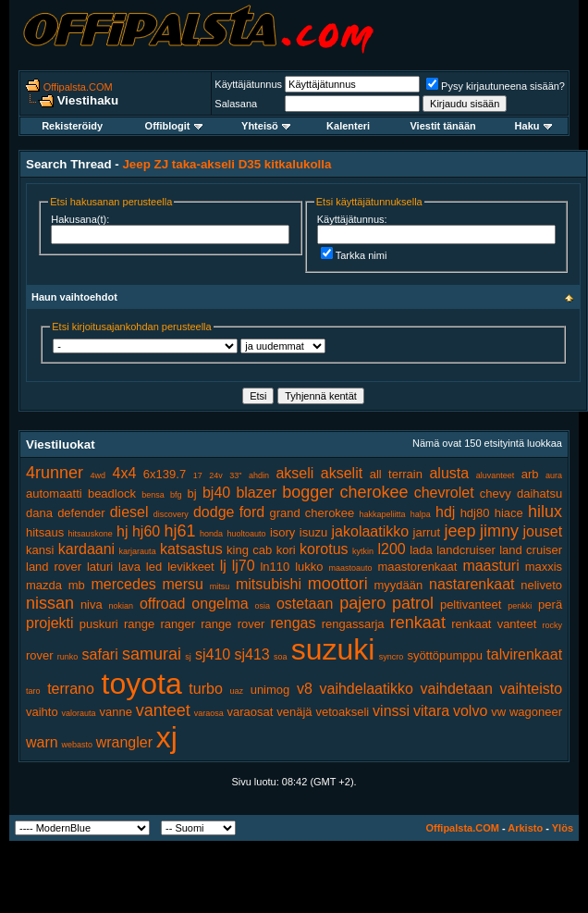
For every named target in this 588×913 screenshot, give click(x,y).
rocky (553, 625)
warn (42, 742)
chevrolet (444, 493)
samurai (152, 654)
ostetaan (305, 604)
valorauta (79, 713)
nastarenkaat (472, 584)
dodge (214, 512)
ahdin (259, 475)
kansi (40, 550)
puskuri (99, 624)
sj (188, 657)
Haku (533, 126)
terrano (71, 689)
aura (554, 475)
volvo (470, 711)
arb (530, 474)
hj (122, 531)
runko (68, 657)
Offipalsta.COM (78, 87)
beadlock (112, 494)
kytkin (363, 551)
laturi (100, 567)
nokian (122, 606)
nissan (50, 603)
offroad (163, 604)
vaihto (42, 712)
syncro (392, 657)
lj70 (244, 566)
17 (198, 475)
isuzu (313, 532)
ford (252, 512)
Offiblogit (174, 126)
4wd (98, 475)
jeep (460, 531)
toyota (142, 684)
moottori (338, 584)
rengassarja (353, 624)
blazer (256, 493)
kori (286, 550)
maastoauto (351, 568)
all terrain (396, 474)
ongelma (220, 604)
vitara (431, 711)
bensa (153, 495)
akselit (342, 473)
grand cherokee (312, 513)
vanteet (163, 710)
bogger (308, 492)
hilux (545, 512)
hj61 (180, 531)
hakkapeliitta (383, 514)
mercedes (124, 584)
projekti (50, 623)
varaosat (251, 712)
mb (77, 585)
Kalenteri (348, 126)
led (154, 567)
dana (39, 513)
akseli (294, 473)
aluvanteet (496, 475)
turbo (205, 689)
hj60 (146, 531)
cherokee (374, 492)
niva (92, 605)
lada (421, 550)
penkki (520, 606)
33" (235, 475)
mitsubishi (269, 584)
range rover (233, 624)
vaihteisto (532, 689)
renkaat (418, 623)
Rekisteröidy (72, 126)
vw (498, 712)
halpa (421, 514)
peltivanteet (471, 605)
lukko (309, 567)
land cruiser (531, 550)
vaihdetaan (457, 689)
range (139, 624)
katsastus (191, 549)
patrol (413, 603)
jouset (542, 531)
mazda (44, 585)
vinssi (391, 711)
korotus (324, 549)
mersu (183, 584)
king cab (249, 550)
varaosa (209, 713)
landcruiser (466, 550)
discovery (171, 514)
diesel (129, 512)
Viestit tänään (442, 126)
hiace (509, 513)
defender (81, 513)
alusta (449, 473)
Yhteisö (266, 126)
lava (129, 567)
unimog (270, 690)
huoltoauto (246, 534)
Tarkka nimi (354, 255)
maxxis (544, 567)
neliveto (541, 585)
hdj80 (475, 513)
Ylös (563, 828)
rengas (294, 623)
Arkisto (525, 828)
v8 (305, 689)
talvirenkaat (524, 654)
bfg (176, 495)
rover (40, 655)
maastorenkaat (417, 567)
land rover (54, 567)
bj (192, 494)
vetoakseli (342, 712)
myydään (399, 585)
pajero (362, 603)
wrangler (124, 742)
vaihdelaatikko (367, 689)
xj (167, 737)
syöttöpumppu (445, 655)
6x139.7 (165, 474)
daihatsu (539, 494)
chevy (496, 494)
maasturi (490, 566)
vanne (115, 712)
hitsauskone (91, 534)
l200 (391, 549)
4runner (55, 473)
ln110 (275, 567)
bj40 (216, 493)
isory (282, 532)
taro (33, 691)
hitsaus (45, 532)
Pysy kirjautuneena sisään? (496, 86)
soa (281, 657)
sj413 (251, 654)
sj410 (213, 654)
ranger (178, 624)
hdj (445, 512)
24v (216, 475)
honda (211, 534)
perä (550, 605)
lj (223, 566)
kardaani (86, 549)
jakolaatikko (371, 531)
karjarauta (138, 551)
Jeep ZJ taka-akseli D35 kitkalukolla (227, 164)
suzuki (333, 649)
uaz (236, 691)
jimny (499, 531)
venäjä (294, 712)
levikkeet (191, 567)
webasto (77, 745)
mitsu (220, 586)
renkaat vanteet (494, 624)
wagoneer (536, 712)
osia (263, 606)
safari (100, 654)
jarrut (427, 532)
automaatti (54, 494)
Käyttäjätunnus (248, 84)
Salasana (236, 104)
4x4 (125, 473)
